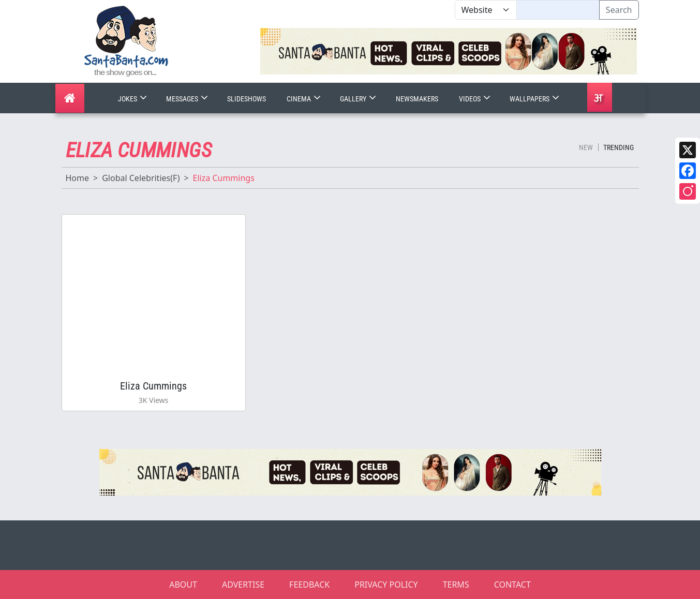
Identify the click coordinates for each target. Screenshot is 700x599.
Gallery (359, 99)
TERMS (456, 585)
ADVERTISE (243, 585)
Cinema (305, 99)
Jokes (133, 99)
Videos (476, 99)
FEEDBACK (309, 585)
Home (78, 178)
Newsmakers (417, 99)
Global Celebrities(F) (141, 178)
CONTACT (512, 585)
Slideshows (247, 99)
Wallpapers (535, 99)
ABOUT (183, 585)
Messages (188, 99)
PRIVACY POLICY (386, 585)
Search (619, 10)
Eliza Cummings (153, 386)
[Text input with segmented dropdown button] (558, 10)
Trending (619, 147)
